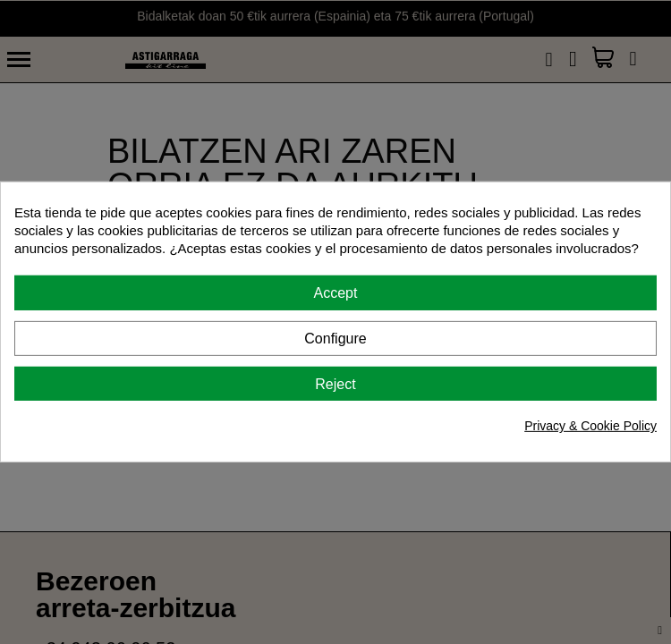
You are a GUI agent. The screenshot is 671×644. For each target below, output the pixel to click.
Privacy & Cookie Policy (590, 426)
